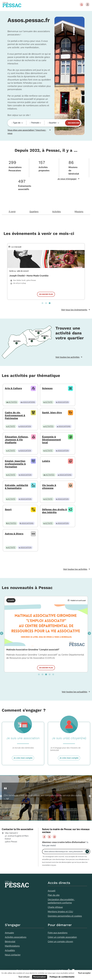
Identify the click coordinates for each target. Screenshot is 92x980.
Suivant (89, 634)
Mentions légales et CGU (60, 912)
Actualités (10, 950)
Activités (56, 212)
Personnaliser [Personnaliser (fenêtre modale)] (40, 977)
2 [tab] (46, 303)
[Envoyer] (87, 851)
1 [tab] (42, 303)
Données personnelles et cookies (65, 916)
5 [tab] (53, 675)
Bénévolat (10, 942)
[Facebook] (44, 837)
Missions (79, 212)
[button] (81, 4)
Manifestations (12, 946)
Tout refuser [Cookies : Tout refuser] (24, 977)
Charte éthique (55, 907)
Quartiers (34, 212)
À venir (12, 212)
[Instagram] (54, 837)
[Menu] (88, 4)
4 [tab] (50, 675)
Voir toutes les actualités (74, 692)
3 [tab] (50, 303)
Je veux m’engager (67, 179)
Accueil (52, 891)
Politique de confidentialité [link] (62, 977)
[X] (49, 837)
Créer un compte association (62, 937)
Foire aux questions (58, 933)
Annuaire (9, 933)
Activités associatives (16, 937)
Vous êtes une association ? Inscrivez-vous (27, 132)
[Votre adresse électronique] (64, 852)
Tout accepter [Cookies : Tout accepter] (84, 973)
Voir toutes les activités (67, 357)
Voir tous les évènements (74, 310)
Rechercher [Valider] (74, 123)
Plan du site (54, 895)
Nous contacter (13, 955)
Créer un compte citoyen (60, 942)
